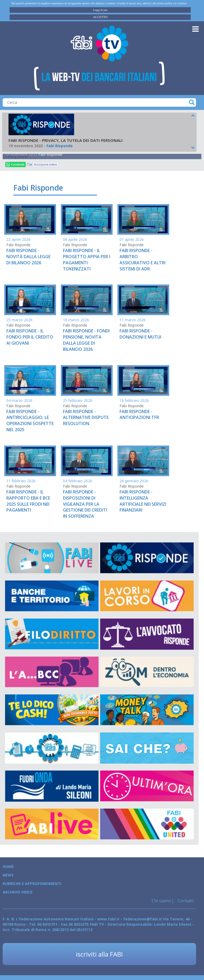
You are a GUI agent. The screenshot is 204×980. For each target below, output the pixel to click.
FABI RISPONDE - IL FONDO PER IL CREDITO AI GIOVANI (30, 337)
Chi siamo (161, 901)
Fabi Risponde (50, 154)
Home (8, 866)
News (8, 875)
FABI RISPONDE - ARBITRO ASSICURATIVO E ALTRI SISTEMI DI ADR (143, 260)
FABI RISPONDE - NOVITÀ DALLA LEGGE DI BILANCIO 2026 (28, 257)
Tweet (29, 164)
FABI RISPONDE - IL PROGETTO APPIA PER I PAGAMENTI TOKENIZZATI (87, 260)
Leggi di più (100, 10)
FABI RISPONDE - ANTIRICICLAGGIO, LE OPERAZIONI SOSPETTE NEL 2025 (30, 421)
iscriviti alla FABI (99, 954)
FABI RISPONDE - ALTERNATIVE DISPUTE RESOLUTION (86, 418)
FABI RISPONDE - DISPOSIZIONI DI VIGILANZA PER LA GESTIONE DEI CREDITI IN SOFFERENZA (85, 504)
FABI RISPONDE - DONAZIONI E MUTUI (140, 334)
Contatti (185, 901)
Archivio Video (18, 892)
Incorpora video (45, 164)
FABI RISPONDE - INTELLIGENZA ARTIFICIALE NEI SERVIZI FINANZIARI (143, 501)
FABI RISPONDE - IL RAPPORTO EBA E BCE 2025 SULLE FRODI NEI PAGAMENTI (28, 501)
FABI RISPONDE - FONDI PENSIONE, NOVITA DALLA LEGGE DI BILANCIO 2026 (86, 340)
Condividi (15, 164)
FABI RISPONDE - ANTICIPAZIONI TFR (139, 415)
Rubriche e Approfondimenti (32, 884)
